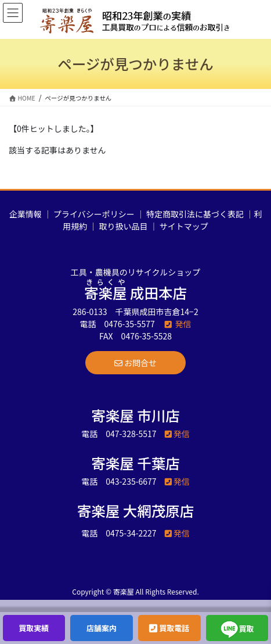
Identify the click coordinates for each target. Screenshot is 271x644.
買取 (237, 629)
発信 (177, 324)
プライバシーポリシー (94, 214)
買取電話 (169, 628)
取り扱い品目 (124, 226)
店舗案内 (102, 628)
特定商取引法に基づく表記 (195, 214)
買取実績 (34, 628)
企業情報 (26, 214)
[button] (135, 363)
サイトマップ (184, 226)
